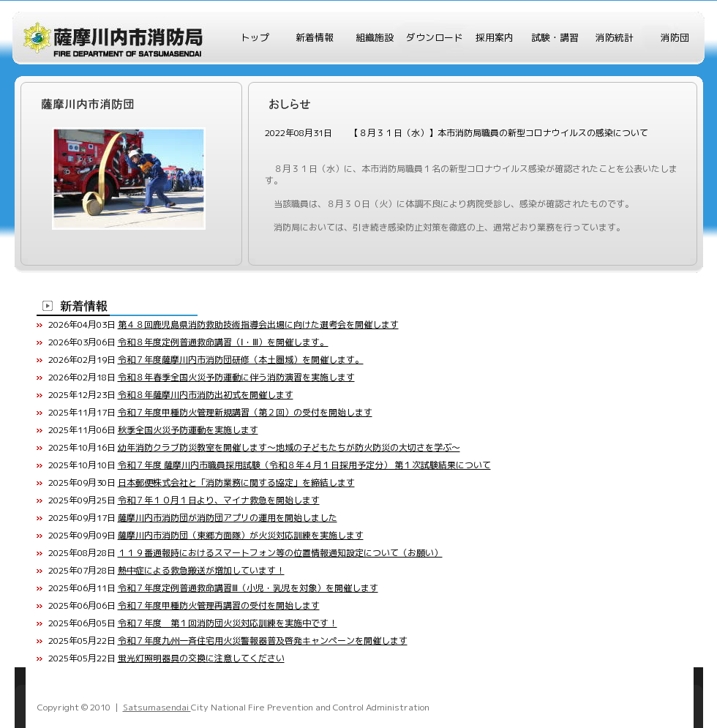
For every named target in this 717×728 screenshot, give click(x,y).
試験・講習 (555, 37)
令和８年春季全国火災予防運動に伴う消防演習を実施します (236, 377)
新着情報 (315, 37)
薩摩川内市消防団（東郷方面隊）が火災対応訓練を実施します (241, 535)
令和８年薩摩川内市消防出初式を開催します (206, 395)
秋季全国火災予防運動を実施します (188, 430)
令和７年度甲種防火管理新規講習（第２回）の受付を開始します (245, 412)
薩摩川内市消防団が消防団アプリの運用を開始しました (228, 518)
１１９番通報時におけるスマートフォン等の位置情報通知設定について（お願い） (280, 553)
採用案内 (495, 37)
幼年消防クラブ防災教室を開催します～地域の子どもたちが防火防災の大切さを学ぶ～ (289, 447)
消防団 (675, 37)
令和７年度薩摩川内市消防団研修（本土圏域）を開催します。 (241, 360)
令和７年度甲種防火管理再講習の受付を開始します (219, 605)
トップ (255, 37)
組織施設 (375, 37)
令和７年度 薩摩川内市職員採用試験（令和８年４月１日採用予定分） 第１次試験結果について (304, 465)
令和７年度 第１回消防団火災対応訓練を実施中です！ (228, 623)
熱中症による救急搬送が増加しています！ (201, 570)
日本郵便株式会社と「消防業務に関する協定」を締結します (236, 483)
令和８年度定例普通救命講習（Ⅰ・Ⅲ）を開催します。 (223, 342)
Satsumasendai (157, 707)
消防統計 (615, 37)
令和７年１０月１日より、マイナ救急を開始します (219, 500)
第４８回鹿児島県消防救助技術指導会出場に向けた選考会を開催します (258, 324)
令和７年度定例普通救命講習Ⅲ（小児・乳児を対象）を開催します (248, 588)
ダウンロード (435, 37)
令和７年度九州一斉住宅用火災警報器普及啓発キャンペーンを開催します (263, 641)
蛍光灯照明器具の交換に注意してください (201, 658)
